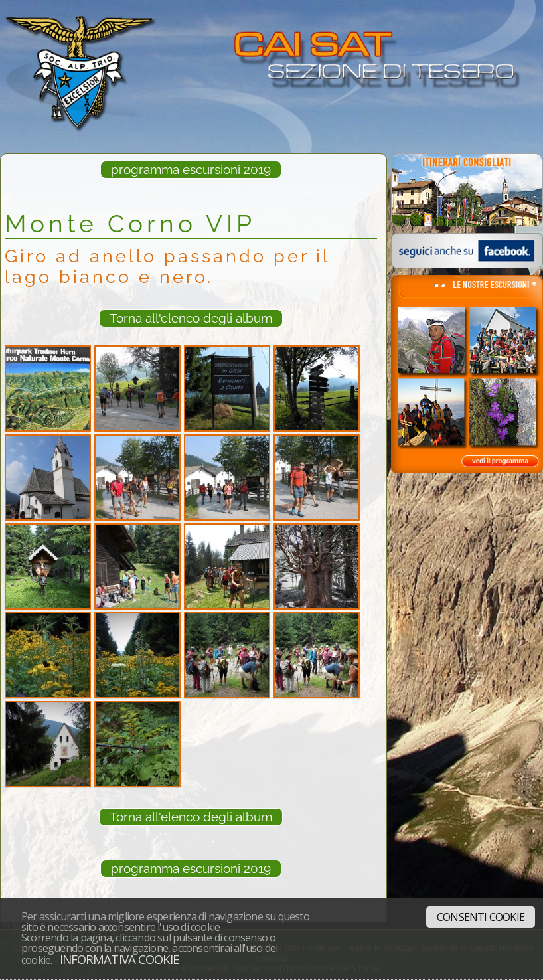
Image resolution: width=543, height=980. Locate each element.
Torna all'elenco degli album (191, 318)
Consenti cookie (481, 917)
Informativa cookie (119, 959)
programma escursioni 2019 (191, 169)
